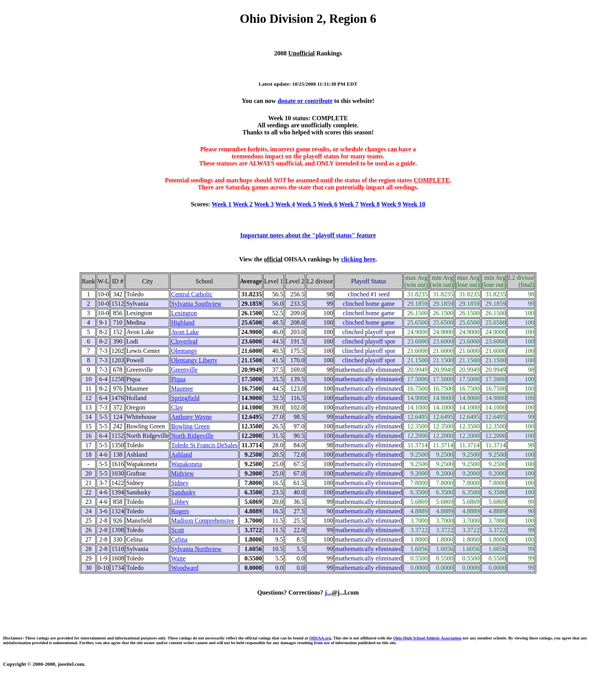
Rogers (180, 511)
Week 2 (243, 204)
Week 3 (264, 204)
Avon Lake (185, 332)
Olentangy (184, 351)
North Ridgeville (192, 436)
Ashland (181, 455)
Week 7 (348, 204)
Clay (177, 407)
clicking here (358, 259)
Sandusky (183, 492)
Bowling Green (190, 426)
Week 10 (414, 204)
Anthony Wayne (191, 417)
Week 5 (306, 204)
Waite (178, 558)
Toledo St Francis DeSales (204, 445)
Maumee (182, 389)
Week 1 (222, 204)
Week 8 (370, 204)
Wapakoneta (186, 464)
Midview (182, 473)
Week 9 (391, 204)
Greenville (184, 370)
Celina (179, 539)
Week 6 (327, 204)
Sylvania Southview (196, 304)
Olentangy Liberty (194, 360)
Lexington (184, 313)
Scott (177, 530)
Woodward (185, 568)
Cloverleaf (184, 341)
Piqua (178, 379)
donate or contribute (305, 101)
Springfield (185, 398)
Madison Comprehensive (202, 521)
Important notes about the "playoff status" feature (308, 235)
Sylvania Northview (196, 549)
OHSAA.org (320, 638)
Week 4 (285, 204)
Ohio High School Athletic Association (427, 638)
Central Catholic (192, 294)
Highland (183, 322)
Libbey (180, 502)
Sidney (180, 483)
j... (328, 592)
